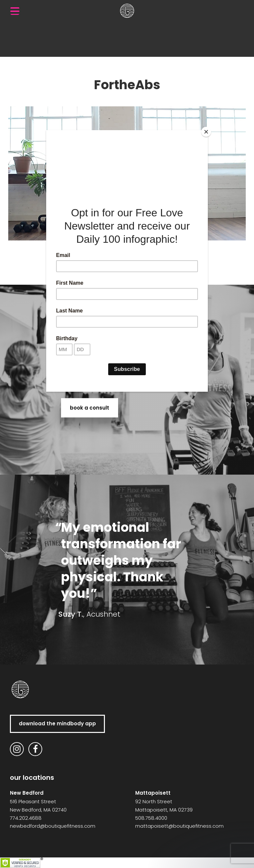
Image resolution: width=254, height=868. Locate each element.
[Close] (206, 132)
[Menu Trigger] (15, 11)
